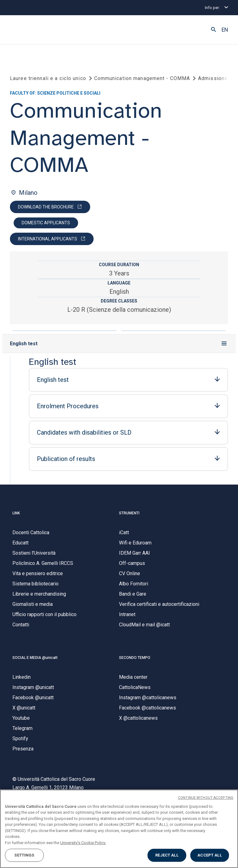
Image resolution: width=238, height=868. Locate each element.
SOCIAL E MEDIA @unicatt (35, 658)
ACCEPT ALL (209, 855)
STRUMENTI (129, 513)
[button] (214, 30)
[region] (119, 829)
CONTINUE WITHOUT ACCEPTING (206, 798)
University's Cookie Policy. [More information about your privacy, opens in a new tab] (83, 843)
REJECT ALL (167, 855)
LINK (16, 513)
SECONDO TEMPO (135, 658)
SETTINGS (24, 855)
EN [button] (225, 30)
